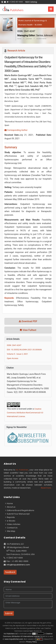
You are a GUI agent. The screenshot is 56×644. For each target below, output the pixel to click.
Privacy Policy (31, 642)
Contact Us (11, 528)
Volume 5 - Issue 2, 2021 (17, 354)
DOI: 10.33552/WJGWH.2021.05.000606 (24, 350)
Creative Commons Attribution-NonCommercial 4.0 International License (25, 413)
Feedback (10, 572)
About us (10, 507)
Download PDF (28, 321)
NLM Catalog (31, 2)
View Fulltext (28, 330)
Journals (29, 39)
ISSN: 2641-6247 (14, 345)
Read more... (47, 488)
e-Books (10, 521)
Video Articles (13, 524)
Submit (9, 613)
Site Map (10, 531)
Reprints (10, 517)
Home (19, 39)
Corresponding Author (16, 130)
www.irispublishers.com (14, 639)
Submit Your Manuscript (17, 514)
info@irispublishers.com (18, 565)
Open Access (13, 358)
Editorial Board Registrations (20, 510)
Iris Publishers (22, 470)
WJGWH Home (41, 39)
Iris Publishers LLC (11, 634)
